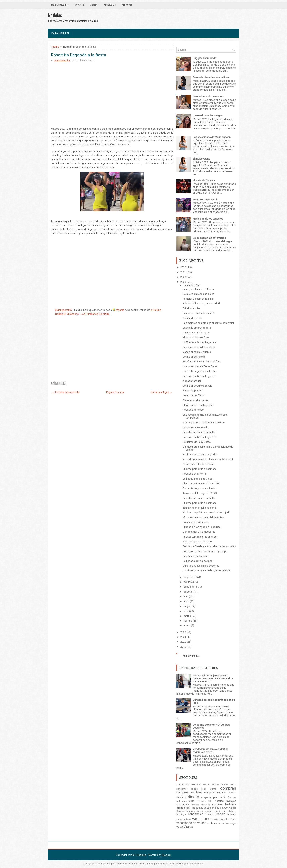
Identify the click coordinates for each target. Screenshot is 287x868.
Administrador (62, 61)
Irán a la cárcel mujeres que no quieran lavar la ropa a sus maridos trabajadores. (213, 678)
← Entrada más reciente (66, 392)
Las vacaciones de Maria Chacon (212, 137)
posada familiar (192, 381)
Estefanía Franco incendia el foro (202, 362)
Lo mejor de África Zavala (198, 386)
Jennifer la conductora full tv (199, 432)
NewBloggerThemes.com (189, 864)
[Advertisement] (112, 96)
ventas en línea (223, 823)
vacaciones (202, 819)
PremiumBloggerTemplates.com (156, 864)
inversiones (183, 805)
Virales (94, 5)
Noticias (79, 5)
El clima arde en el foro (196, 337)
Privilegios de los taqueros (208, 219)
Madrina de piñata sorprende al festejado (207, 512)
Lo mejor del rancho (194, 357)
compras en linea (189, 792)
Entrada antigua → (162, 392)
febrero (188, 621)
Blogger (167, 855)
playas (224, 808)
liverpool (195, 805)
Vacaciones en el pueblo (197, 352)
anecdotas (201, 784)
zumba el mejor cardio (206, 200)
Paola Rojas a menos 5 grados (200, 454)
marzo (187, 616)
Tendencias (110, 5)
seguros (190, 811)
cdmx (204, 789)
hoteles (219, 801)
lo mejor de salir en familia (198, 299)
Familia (223, 798)
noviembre (190, 577)
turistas (187, 819)
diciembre (189, 285)
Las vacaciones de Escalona (199, 347)
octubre (188, 582)
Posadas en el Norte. (195, 474)
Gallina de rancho (193, 318)
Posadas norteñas (193, 410)
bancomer (182, 789)
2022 (183, 632)
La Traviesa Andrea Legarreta (200, 342)
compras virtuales (215, 793)
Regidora (180, 811)
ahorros (191, 784)
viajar (233, 823)
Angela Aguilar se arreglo (197, 542)
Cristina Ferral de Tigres (196, 332)
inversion (231, 801)
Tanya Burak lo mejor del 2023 (200, 493)
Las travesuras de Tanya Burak (200, 366)
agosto (188, 592)
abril (186, 611)
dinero (193, 797)
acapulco (181, 784)
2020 (183, 642)
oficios (189, 808)
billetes (194, 789)
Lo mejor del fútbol (194, 395)
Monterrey (206, 805)
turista (179, 819)
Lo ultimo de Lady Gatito (197, 442)
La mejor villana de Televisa (198, 289)
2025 (183, 272)
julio (186, 597)
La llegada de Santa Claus (198, 479)
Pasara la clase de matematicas (211, 77)
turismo (232, 814)
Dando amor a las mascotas (199, 532)
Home (56, 47)
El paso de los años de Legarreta (202, 527)
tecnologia (181, 814)
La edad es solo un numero (208, 96)
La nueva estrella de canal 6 (199, 313)
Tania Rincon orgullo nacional (200, 508)
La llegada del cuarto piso (198, 561)
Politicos (232, 808)
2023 (183, 282)
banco (233, 784)
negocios (218, 805)
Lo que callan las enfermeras (209, 238)
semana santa (220, 811)
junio (186, 601)
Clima (213, 789)
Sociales (232, 811)
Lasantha (132, 864)
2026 (183, 267)
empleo (214, 797)
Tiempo (209, 814)
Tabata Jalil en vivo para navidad (201, 304)
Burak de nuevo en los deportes (201, 566)
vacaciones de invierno (225, 819)
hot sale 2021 (205, 801)
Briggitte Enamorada (204, 58)
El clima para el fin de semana (200, 469)
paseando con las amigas (208, 115)
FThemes (100, 864)
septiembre (190, 587)
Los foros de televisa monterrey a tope (205, 551)
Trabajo (220, 814)
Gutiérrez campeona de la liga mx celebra (206, 570)
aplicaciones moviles (218, 784)
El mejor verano (201, 159)
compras (228, 788)
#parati (120, 310)
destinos (181, 797)
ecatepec (204, 798)
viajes (180, 827)
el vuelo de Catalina (204, 180)
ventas (211, 823)
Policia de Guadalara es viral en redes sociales (209, 546)
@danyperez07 (63, 310)
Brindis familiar (191, 308)
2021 (183, 637)
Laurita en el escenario (196, 427)
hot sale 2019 (185, 801)
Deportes (127, 5)
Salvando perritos (193, 390)
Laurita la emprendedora (197, 328)
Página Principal (60, 5)
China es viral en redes (196, 400)
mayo (187, 606)
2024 (183, 277)
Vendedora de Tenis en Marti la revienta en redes (210, 751)
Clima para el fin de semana (199, 464)
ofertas (181, 808)
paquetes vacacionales (206, 808)
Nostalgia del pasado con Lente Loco (204, 423)
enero (187, 625)
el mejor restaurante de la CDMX (201, 484)
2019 (183, 647)
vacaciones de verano (191, 823)
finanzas (232, 798)
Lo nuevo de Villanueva (196, 522)
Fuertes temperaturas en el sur (200, 537)
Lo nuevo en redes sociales (199, 294)
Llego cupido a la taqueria (198, 405)
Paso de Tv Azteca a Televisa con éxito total (208, 459)
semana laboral (204, 811)
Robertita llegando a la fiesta (78, 55)
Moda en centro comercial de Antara (204, 517)
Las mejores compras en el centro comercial (208, 323)
